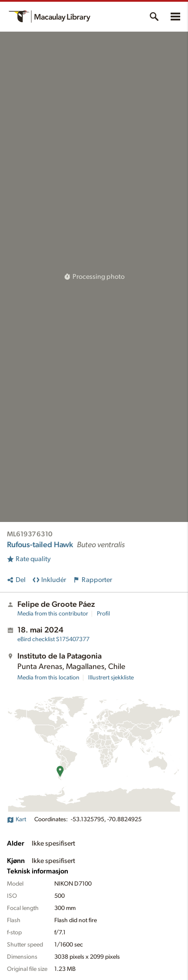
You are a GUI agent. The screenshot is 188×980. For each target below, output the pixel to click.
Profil (103, 614)
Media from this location (48, 678)
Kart (16, 819)
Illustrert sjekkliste (111, 678)
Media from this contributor (53, 614)
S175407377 (53, 639)
